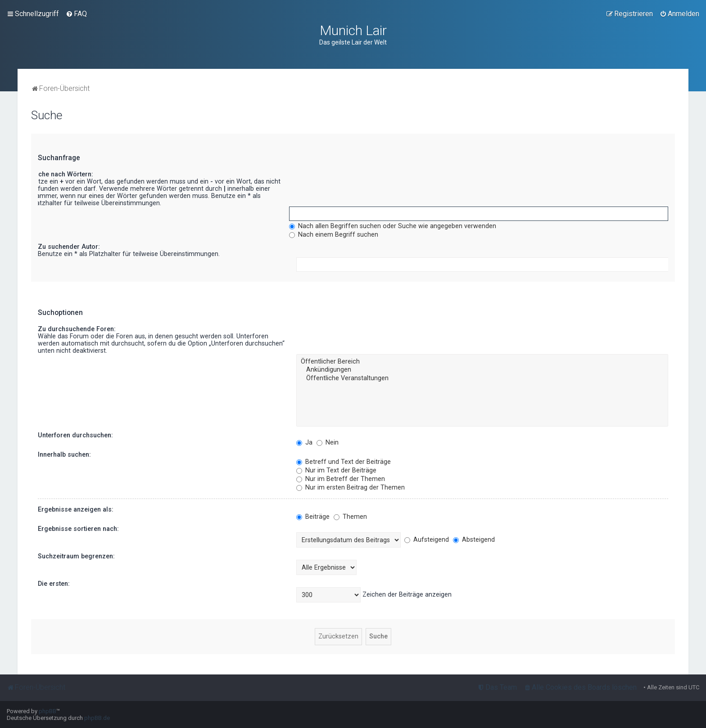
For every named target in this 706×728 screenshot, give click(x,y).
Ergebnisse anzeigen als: (76, 509)
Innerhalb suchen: (64, 454)
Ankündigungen (482, 370)
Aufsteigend (427, 539)
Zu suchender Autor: (69, 247)
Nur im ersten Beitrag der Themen (351, 487)
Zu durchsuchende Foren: (77, 329)
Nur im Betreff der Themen (341, 479)
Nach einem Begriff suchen (334, 234)
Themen (350, 517)
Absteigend (474, 539)
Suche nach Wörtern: (62, 174)
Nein (328, 442)
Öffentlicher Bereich (482, 362)
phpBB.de (97, 718)
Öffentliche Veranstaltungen (482, 378)
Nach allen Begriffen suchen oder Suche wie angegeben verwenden (393, 226)
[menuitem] (76, 14)
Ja (304, 442)
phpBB (48, 711)
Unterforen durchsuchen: (75, 435)
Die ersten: (54, 584)
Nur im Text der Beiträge (336, 470)
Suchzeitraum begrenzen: (76, 556)
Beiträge (313, 517)
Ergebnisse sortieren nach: (78, 529)
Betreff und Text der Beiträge (344, 462)
